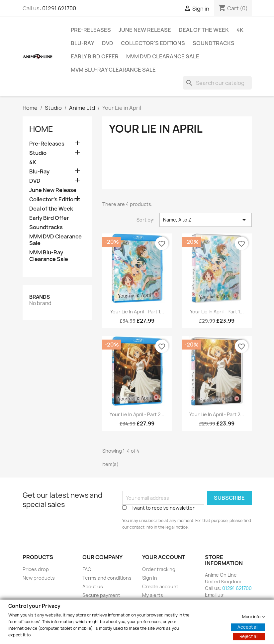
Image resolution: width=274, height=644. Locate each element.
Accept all (248, 627)
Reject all (249, 636)
